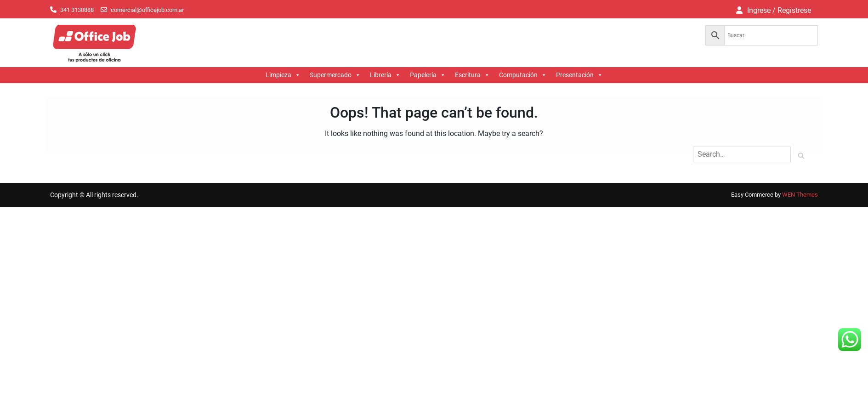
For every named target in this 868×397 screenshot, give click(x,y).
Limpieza (283, 75)
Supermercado (335, 75)
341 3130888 (77, 10)
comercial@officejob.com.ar (147, 10)
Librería (385, 75)
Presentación (579, 75)
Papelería (428, 75)
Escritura (472, 75)
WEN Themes (800, 195)
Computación (523, 75)
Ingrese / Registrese (779, 10)
